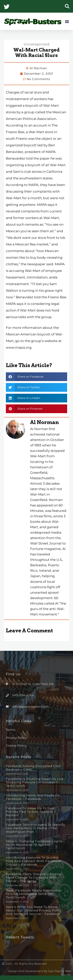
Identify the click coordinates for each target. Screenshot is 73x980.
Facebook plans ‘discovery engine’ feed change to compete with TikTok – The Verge (34, 877)
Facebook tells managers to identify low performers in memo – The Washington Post (35, 828)
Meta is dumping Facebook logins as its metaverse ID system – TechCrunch (34, 845)
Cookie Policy (16, 746)
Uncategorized (37, 44)
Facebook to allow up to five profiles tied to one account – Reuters (31, 812)
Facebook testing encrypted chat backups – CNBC (33, 768)
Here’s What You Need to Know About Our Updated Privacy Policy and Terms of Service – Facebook (34, 910)
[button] (67, 6)
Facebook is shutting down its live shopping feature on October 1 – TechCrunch (35, 782)
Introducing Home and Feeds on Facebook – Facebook (33, 797)
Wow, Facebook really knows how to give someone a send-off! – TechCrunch (34, 894)
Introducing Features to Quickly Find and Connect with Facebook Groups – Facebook (33, 861)
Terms (11, 730)
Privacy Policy (16, 738)
